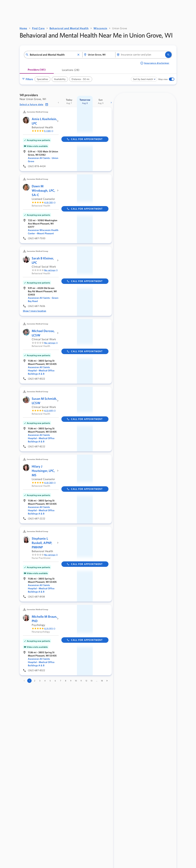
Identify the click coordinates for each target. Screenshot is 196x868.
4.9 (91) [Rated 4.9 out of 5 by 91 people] (50, 629)
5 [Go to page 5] (50, 681)
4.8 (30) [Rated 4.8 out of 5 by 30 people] (50, 483)
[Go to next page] (107, 681)
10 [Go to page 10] (76, 681)
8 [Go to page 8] (66, 681)
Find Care (38, 28)
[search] (168, 55)
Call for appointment (85, 139)
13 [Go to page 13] (91, 681)
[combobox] (53, 55)
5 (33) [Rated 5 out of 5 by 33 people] (49, 131)
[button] (78, 55)
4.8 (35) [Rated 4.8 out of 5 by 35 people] (50, 202)
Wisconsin (100, 28)
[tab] (37, 71)
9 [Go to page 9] (71, 681)
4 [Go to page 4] (45, 681)
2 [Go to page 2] (35, 681)
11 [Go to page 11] (81, 681)
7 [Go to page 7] (61, 681)
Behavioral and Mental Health (69, 28)
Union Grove (120, 28)
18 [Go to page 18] (102, 681)
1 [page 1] (29, 681)
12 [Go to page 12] (86, 681)
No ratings (51, 270)
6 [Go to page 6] (55, 681)
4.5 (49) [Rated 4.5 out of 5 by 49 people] (50, 411)
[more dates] (111, 103)
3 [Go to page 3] (40, 681)
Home (23, 28)
